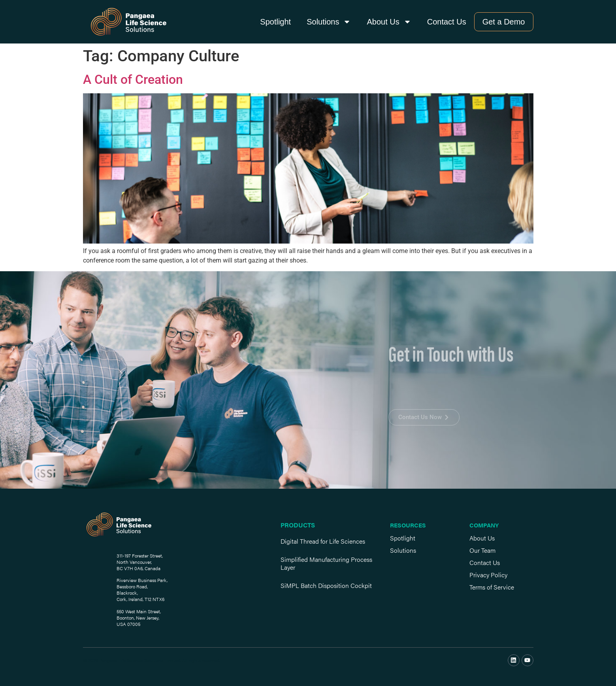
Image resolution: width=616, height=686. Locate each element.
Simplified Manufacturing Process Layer (326, 563)
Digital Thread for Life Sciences (323, 541)
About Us (389, 22)
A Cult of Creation (133, 79)
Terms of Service (492, 587)
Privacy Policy (488, 575)
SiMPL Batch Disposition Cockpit (326, 585)
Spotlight (275, 22)
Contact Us (447, 22)
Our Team (482, 550)
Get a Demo (504, 22)
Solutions (329, 22)
